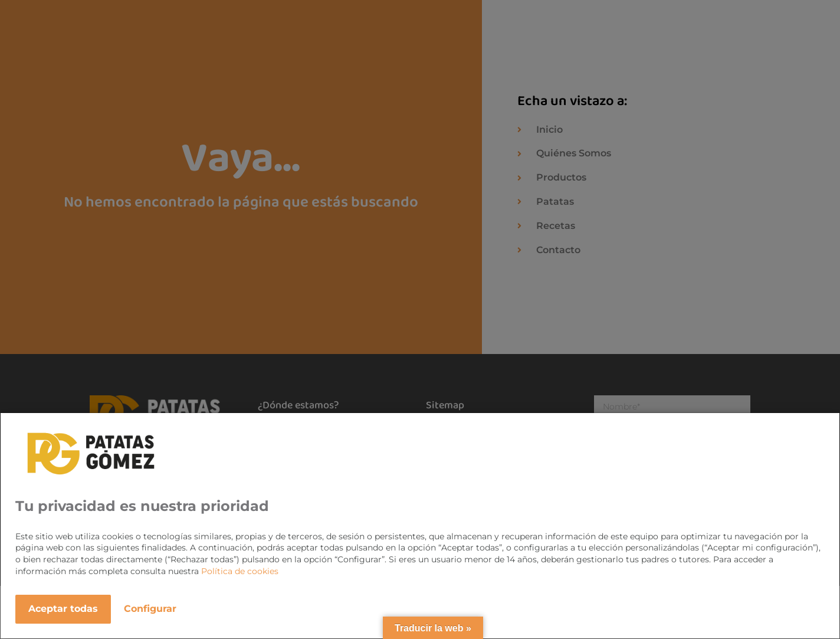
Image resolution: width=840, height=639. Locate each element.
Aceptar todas (63, 609)
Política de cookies (240, 571)
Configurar (150, 609)
